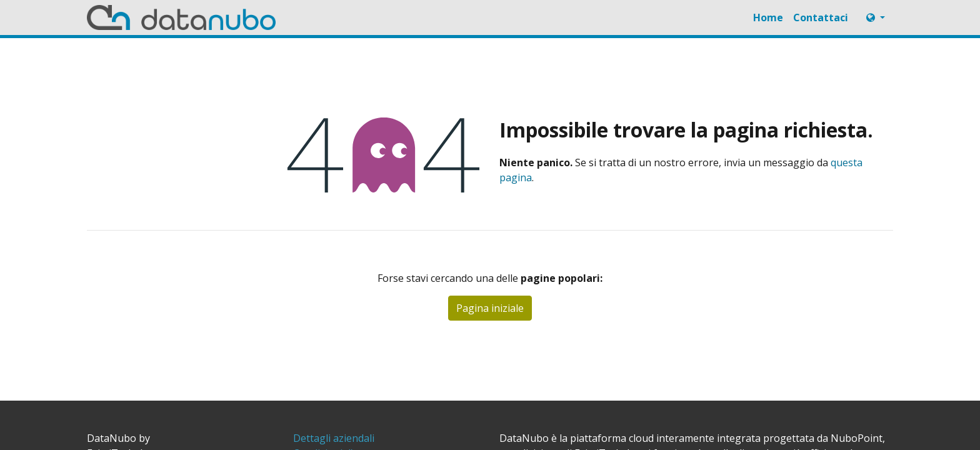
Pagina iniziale (490, 308)
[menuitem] (768, 17)
